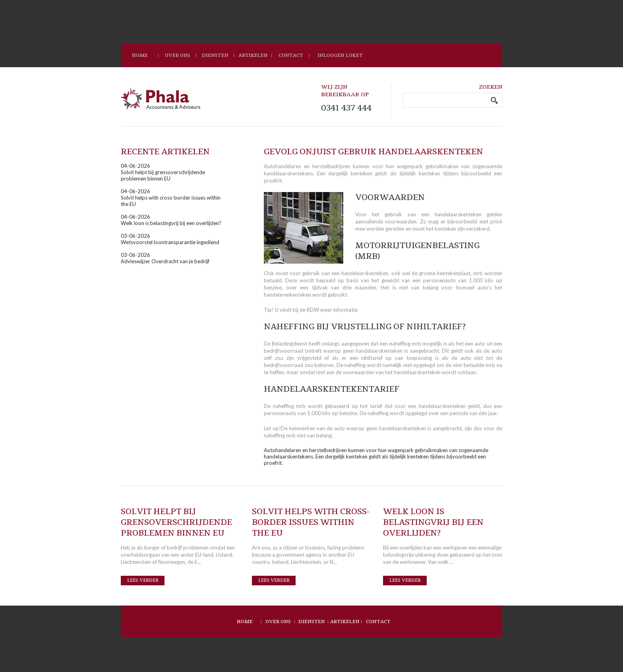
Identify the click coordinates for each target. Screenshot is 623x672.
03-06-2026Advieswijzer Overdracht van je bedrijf (165, 258)
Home (245, 622)
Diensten (215, 55)
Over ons (178, 55)
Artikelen (253, 55)
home (140, 55)
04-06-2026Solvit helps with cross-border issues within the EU (171, 198)
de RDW (309, 310)
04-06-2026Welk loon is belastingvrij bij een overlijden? (171, 220)
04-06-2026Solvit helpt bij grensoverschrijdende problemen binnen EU (163, 172)
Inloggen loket (340, 55)
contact (291, 55)
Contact (378, 622)
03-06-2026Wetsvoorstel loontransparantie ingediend (170, 239)
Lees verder (143, 580)
